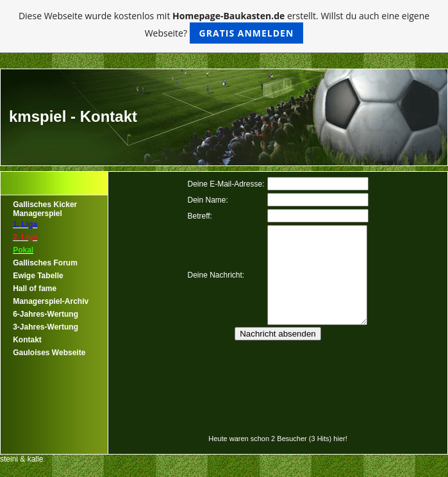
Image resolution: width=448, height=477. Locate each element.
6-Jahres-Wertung (46, 314)
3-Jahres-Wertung (46, 327)
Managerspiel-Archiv (51, 301)
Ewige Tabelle (38, 276)
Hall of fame (35, 289)
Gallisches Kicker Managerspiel (45, 209)
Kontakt (27, 340)
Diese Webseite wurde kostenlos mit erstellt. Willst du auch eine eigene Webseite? (224, 27)
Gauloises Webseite (49, 353)
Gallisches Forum (45, 263)
